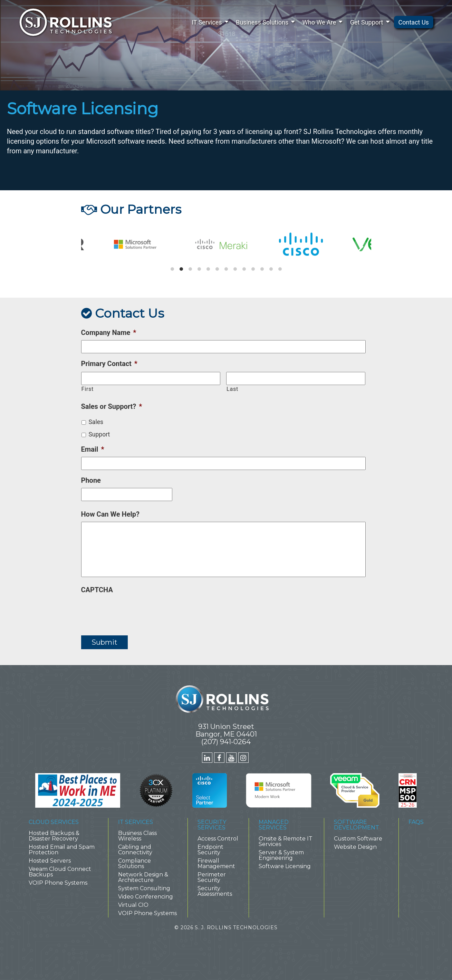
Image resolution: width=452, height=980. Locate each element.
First (88, 389)
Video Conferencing (146, 897)
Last (232, 389)
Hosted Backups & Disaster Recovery (54, 836)
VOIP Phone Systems (58, 883)
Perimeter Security (212, 877)
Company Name (109, 333)
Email (93, 449)
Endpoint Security (210, 850)
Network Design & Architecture (143, 877)
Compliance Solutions (134, 863)
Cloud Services (54, 822)
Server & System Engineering (281, 855)
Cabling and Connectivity (135, 850)
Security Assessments (215, 891)
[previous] (92, 247)
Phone (91, 480)
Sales (96, 422)
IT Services (207, 22)
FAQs (416, 822)
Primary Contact (109, 364)
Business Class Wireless (137, 836)
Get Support (367, 22)
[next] (360, 247)
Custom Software (358, 839)
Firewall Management (216, 863)
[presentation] (134, 611)
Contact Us (414, 22)
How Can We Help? (110, 514)
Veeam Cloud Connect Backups (60, 872)
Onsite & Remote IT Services (286, 841)
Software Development (357, 825)
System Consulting (144, 888)
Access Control (218, 839)
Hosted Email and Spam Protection (62, 850)
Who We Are (319, 22)
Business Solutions (262, 22)
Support (99, 434)
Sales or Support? (112, 406)
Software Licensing (285, 866)
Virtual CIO (133, 905)
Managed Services (274, 825)
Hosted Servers (50, 861)
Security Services (212, 825)
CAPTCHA (97, 590)
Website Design (355, 847)
